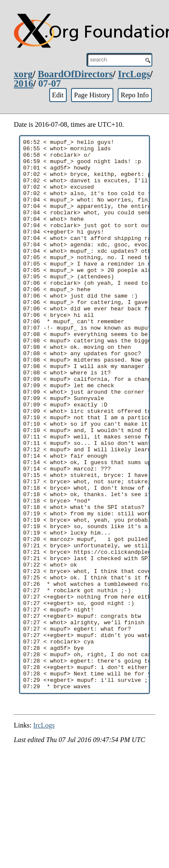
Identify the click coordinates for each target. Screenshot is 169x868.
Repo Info (135, 95)
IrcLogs (134, 74)
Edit (58, 95)
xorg (23, 74)
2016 (23, 83)
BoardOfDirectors (75, 74)
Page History (92, 95)
